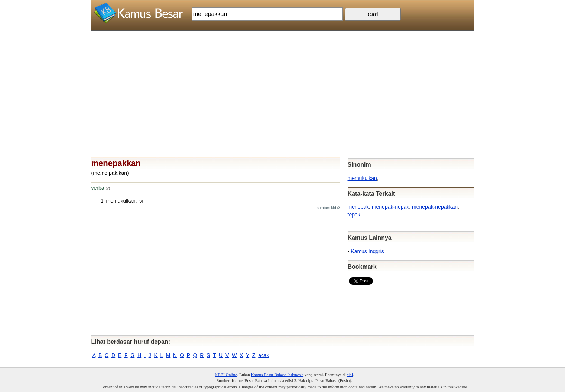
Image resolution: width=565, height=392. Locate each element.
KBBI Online (226, 375)
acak (264, 355)
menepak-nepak (390, 207)
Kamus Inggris (367, 251)
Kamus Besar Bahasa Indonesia (277, 375)
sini (350, 375)
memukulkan (362, 178)
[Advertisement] (283, 83)
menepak (358, 207)
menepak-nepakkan (435, 207)
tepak (354, 215)
